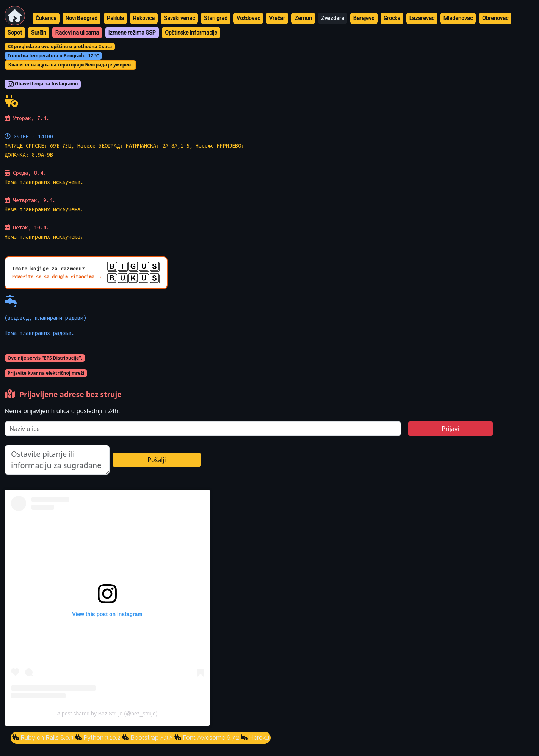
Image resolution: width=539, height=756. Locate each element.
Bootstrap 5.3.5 (151, 738)
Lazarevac (422, 18)
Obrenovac (495, 18)
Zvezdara (333, 18)
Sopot (15, 33)
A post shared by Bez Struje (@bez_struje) (107, 714)
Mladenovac (458, 18)
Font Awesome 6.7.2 (210, 738)
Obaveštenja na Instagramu (43, 84)
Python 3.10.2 (101, 738)
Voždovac (248, 18)
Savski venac (179, 18)
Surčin (39, 33)
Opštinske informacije (191, 33)
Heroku (258, 738)
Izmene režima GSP (132, 33)
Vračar (277, 18)
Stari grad (216, 18)
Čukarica (46, 18)
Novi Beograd (81, 18)
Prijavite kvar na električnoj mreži (46, 373)
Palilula (115, 18)
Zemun (303, 18)
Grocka (392, 18)
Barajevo (364, 18)
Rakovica (144, 18)
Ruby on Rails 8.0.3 (46, 738)
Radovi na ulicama (77, 33)
